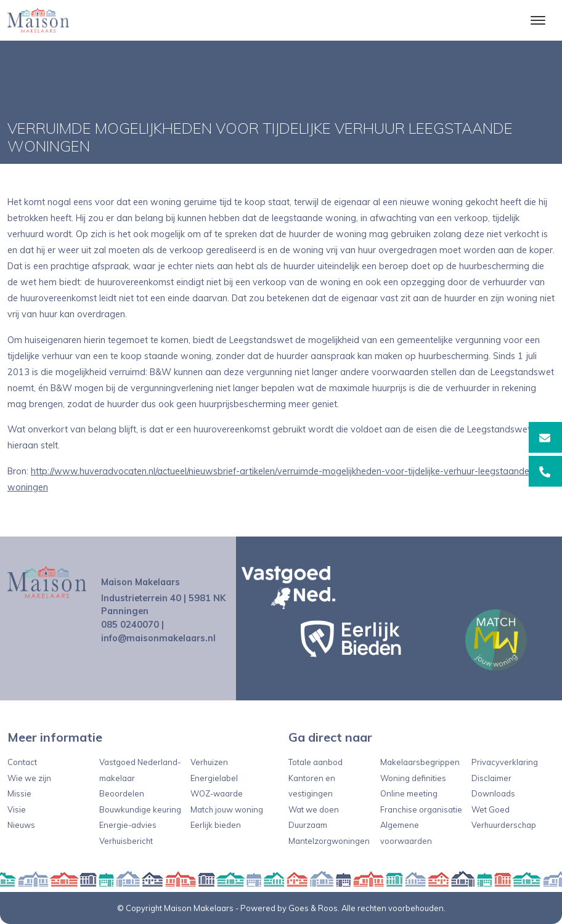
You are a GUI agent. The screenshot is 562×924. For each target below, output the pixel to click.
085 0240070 (130, 625)
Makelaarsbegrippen (420, 762)
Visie (17, 809)
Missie (19, 793)
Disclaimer (491, 778)
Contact (22, 762)
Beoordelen (122, 793)
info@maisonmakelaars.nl (158, 638)
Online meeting (409, 793)
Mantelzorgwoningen (329, 841)
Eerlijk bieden (216, 825)
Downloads (493, 793)
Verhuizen (209, 762)
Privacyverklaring (505, 762)
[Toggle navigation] (538, 20)
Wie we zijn (29, 778)
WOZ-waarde (217, 793)
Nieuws (21, 825)
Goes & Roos (313, 908)
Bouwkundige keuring (140, 809)
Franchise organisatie (421, 809)
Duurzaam (308, 825)
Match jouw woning (227, 809)
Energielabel (214, 778)
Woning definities (413, 778)
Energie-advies (128, 825)
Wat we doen (314, 809)
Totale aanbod (316, 762)
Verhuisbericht (126, 841)
